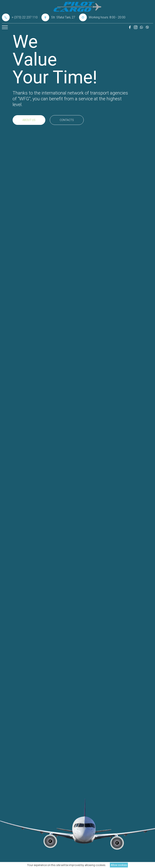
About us (29, 120)
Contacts (67, 120)
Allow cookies (119, 865)
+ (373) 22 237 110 (20, 17)
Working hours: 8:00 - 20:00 (102, 17)
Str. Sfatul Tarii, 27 (58, 17)
